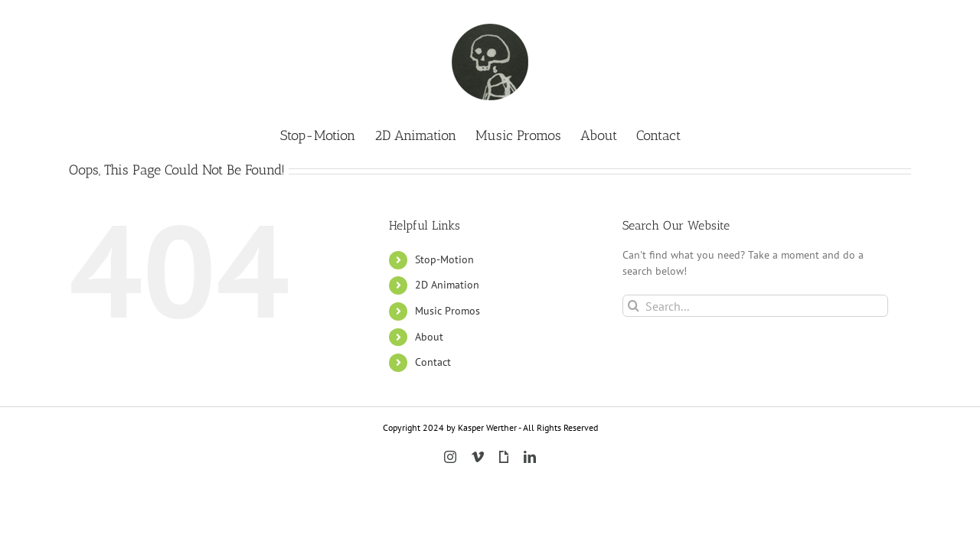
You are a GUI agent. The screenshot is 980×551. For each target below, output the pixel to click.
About (429, 337)
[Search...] (755, 306)
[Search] (634, 306)
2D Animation (447, 285)
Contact (433, 362)
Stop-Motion (444, 259)
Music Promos (448, 311)
